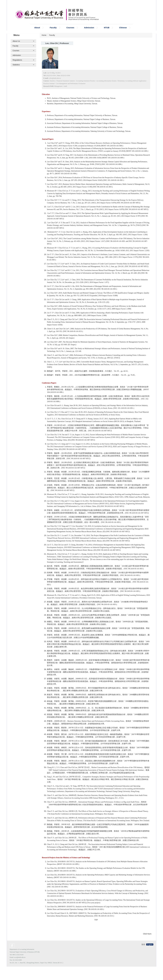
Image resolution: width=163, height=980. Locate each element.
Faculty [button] (53, 34)
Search (42, 25)
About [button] (37, 34)
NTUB (107, 34)
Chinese (123, 34)
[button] (23, 47)
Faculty (52, 41)
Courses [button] (70, 34)
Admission (89, 34)
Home (44, 41)
